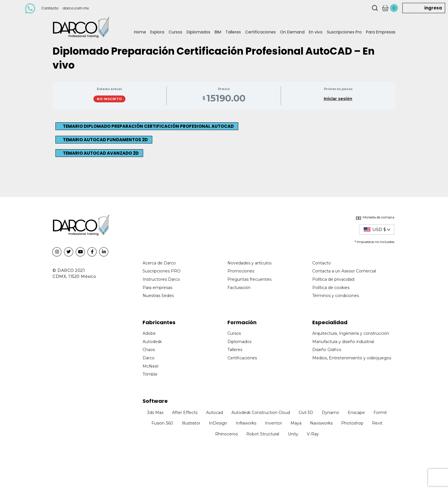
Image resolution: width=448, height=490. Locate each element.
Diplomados (198, 32)
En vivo (316, 32)
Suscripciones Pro (344, 32)
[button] (147, 126)
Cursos (175, 32)
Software (155, 401)
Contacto (50, 8)
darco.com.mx (76, 8)
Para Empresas (381, 32)
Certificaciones (260, 32)
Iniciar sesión (338, 99)
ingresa (433, 8)
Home (140, 32)
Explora (157, 32)
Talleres (233, 32)
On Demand (292, 32)
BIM (218, 32)
